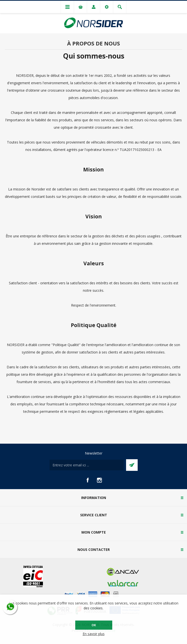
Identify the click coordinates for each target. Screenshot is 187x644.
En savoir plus (94, 634)
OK (94, 625)
